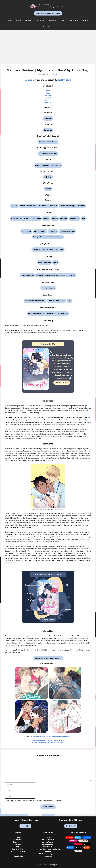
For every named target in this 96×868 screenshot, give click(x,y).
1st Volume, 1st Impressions (48, 854)
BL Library (44, 5)
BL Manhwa (48, 736)
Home (10, 21)
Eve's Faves (48, 837)
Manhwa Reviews (57, 736)
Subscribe (28, 21)
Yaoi (84, 219)
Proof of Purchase (18, 851)
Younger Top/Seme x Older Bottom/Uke (48, 237)
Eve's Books (18, 842)
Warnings (48, 95)
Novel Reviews (48, 847)
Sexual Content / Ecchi (56, 301)
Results (48, 102)
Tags (62, 21)
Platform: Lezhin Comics (48, 142)
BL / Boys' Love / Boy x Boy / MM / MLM (26, 219)
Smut (69, 301)
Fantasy (55, 219)
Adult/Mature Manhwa (36, 736)
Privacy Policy (18, 856)
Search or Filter (73, 21)
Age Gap (14, 206)
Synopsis (48, 98)
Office (55, 262)
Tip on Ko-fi (71, 826)
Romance (64, 219)
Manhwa (48, 189)
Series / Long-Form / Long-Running (48, 165)
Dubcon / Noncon (48, 288)
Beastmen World (44, 262)
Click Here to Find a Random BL (48, 13)
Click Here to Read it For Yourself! (48, 658)
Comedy (46, 219)
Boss (29, 80)
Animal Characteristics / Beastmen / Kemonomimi (39, 206)
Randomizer (48, 856)
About (86, 21)
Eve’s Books (40, 21)
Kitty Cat (64, 80)
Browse (18, 21)
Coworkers (53, 231)
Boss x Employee (40, 231)
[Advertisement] (48, 46)
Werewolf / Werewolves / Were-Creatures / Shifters (56, 275)
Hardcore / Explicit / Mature (35, 301)
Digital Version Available (48, 154)
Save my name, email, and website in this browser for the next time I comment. (35, 801)
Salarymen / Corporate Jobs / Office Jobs (48, 250)
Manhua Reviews (48, 842)
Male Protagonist (27, 275)
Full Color (48, 177)
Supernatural (75, 219)
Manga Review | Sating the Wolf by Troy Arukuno (49, 742)
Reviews (53, 21)
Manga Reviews (48, 840)
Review (48, 100)
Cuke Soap (48, 118)
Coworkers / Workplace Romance (72, 206)
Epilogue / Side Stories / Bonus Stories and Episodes (48, 314)
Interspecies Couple (67, 231)
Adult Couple (26, 231)
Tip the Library (48, 27)
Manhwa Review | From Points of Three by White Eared (49, 740)
